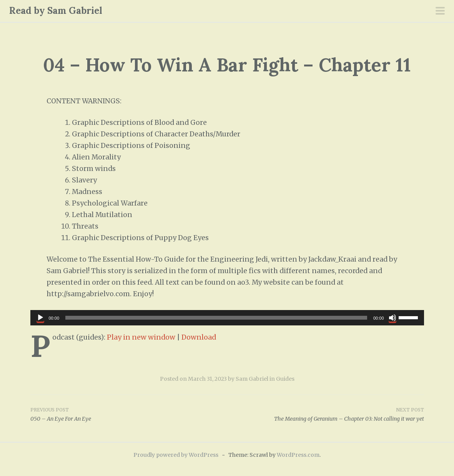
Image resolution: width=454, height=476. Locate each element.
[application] (227, 318)
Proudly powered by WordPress (176, 455)
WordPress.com (298, 455)
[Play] (40, 318)
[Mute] (392, 318)
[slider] (216, 318)
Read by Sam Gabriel (56, 11)
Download (199, 337)
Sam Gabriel (252, 379)
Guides (285, 379)
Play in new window (141, 337)
